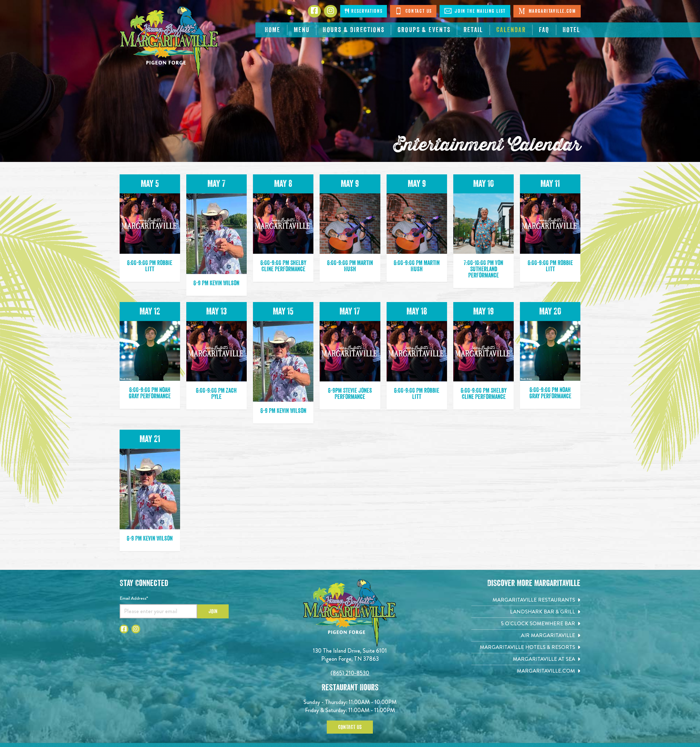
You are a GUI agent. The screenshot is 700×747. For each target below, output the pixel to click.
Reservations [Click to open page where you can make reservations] (364, 11)
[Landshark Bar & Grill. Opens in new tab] (526, 612)
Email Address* (134, 598)
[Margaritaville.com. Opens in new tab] (526, 671)
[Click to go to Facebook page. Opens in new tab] (314, 11)
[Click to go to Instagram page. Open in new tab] (136, 629)
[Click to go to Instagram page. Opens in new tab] (331, 11)
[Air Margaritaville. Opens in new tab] (526, 635)
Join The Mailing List (475, 11)
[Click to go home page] (169, 42)
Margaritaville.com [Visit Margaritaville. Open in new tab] (547, 11)
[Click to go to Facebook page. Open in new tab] (124, 629)
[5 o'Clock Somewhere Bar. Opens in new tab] (526, 624)
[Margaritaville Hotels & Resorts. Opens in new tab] (526, 647)
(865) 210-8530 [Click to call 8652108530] (350, 673)
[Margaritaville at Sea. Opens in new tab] (526, 659)
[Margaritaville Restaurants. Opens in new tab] (526, 600)
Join (213, 611)
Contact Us (413, 11)
